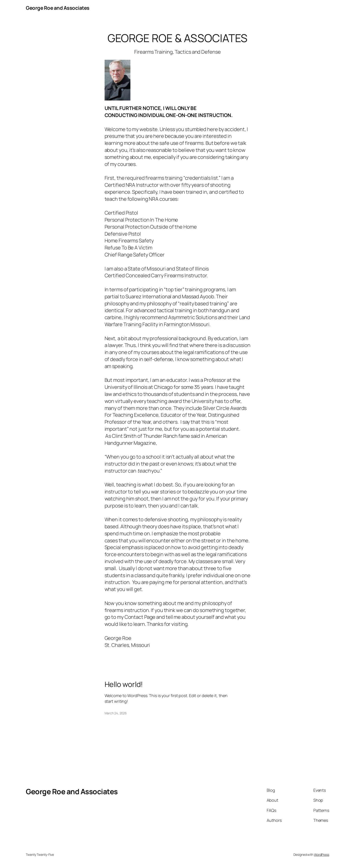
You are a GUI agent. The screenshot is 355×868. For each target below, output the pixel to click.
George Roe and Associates (58, 8)
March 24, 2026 (116, 713)
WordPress (322, 855)
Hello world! (124, 684)
